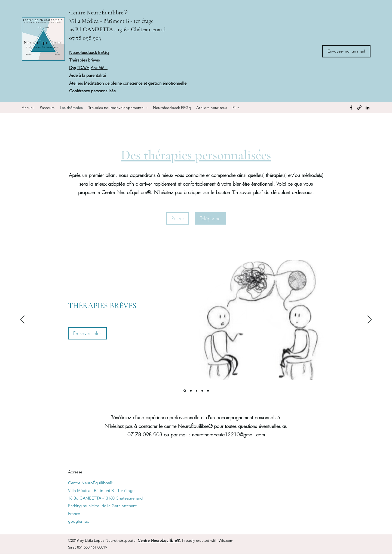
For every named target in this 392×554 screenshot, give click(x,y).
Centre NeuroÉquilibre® (98, 13)
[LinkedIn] (367, 108)
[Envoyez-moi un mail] (346, 51)
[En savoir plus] (87, 333)
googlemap (79, 521)
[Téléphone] (210, 218)
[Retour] (178, 218)
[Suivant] (370, 320)
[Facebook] (351, 108)
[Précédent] (22, 320)
